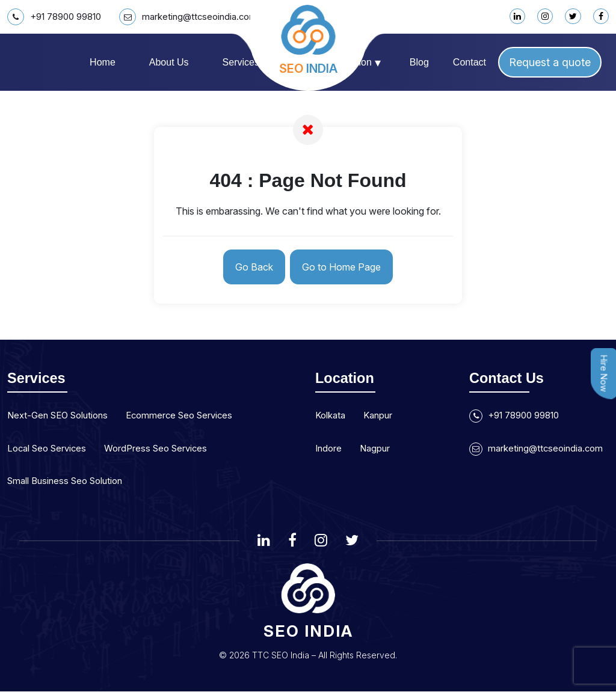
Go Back (251, 268)
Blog (419, 62)
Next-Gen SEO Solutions (62, 417)
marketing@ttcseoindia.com (200, 17)
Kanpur (381, 417)
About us (169, 62)
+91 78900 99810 (59, 17)
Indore (329, 449)
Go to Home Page (344, 268)
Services (245, 63)
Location (358, 63)
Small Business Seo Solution (69, 482)
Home (103, 62)
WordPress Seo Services (165, 449)
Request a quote (550, 62)
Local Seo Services (50, 449)
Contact (470, 62)
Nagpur (377, 449)
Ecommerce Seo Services (191, 417)
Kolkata (331, 417)
